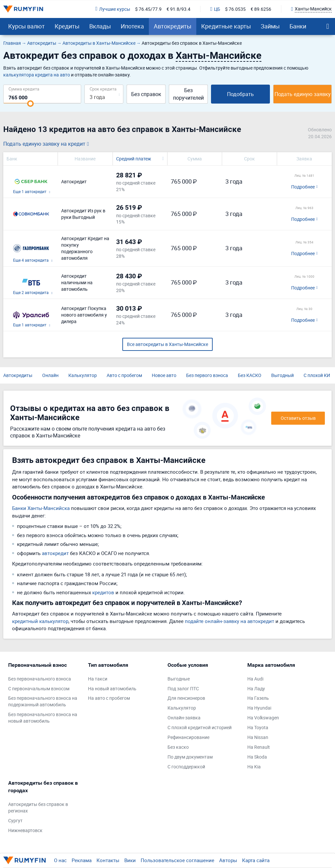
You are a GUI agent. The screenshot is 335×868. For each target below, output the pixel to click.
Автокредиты (173, 26)
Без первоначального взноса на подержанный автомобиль (43, 701)
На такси (98, 679)
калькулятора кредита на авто (37, 75)
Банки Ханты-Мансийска (41, 508)
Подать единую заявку (303, 94)
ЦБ (215, 9)
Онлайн (50, 375)
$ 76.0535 (235, 9)
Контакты (108, 860)
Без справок (146, 94)
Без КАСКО (250, 375)
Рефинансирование (188, 737)
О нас (60, 860)
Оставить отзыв (298, 418)
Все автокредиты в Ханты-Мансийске (167, 344)
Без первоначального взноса (40, 679)
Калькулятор (83, 375)
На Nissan (258, 737)
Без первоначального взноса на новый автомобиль (43, 718)
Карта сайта (256, 860)
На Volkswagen (263, 718)
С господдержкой (186, 767)
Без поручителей (188, 94)
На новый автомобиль (112, 688)
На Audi (255, 679)
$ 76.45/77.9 (148, 9)
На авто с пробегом (109, 698)
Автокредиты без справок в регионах (38, 807)
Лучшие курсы (113, 9)
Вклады (100, 26)
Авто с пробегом (124, 375)
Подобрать (240, 94)
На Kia (254, 767)
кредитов (103, 592)
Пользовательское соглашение (177, 860)
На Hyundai (259, 708)
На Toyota (258, 727)
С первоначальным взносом (39, 688)
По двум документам (190, 757)
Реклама (82, 860)
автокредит (55, 553)
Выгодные (179, 679)
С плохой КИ (317, 375)
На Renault (259, 747)
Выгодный (282, 375)
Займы (270, 26)
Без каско (178, 747)
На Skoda (257, 757)
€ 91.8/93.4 (178, 9)
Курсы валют (26, 26)
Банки (298, 26)
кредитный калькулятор (40, 621)
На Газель (258, 698)
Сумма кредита (24, 89)
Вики (130, 860)
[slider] (30, 104)
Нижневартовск (25, 830)
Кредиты (67, 26)
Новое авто (164, 375)
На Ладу (256, 688)
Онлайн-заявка (184, 718)
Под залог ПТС (183, 688)
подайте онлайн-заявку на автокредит (229, 621)
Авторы (228, 860)
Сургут (15, 820)
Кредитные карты (226, 26)
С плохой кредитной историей (200, 727)
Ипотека (132, 26)
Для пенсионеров (186, 698)
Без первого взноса (207, 375)
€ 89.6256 (261, 9)
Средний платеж (134, 159)
